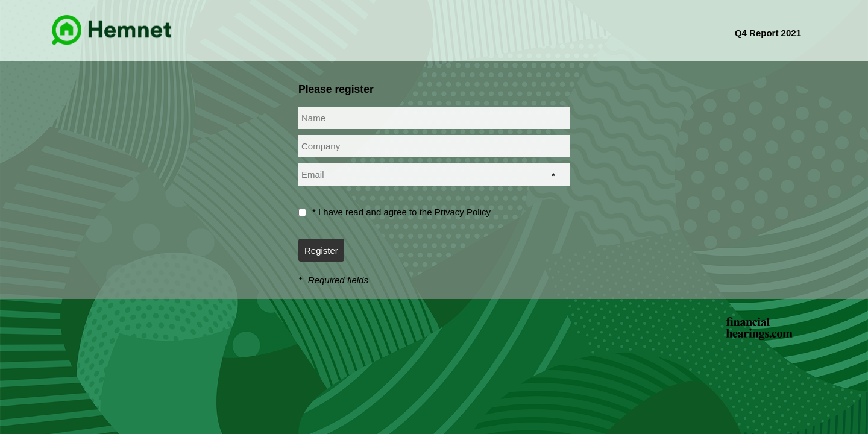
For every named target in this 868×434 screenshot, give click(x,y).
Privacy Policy (463, 212)
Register (321, 250)
